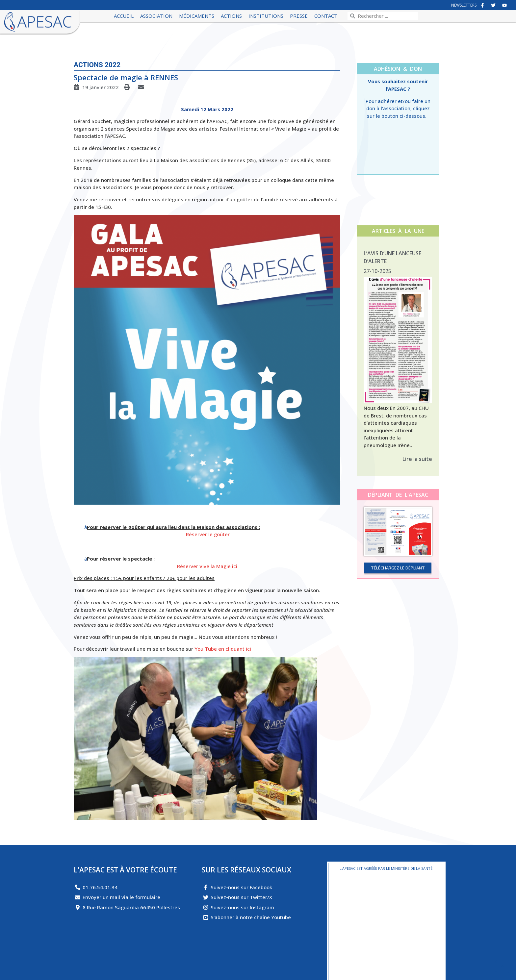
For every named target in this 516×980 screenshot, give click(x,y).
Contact (326, 16)
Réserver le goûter (208, 534)
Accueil (124, 16)
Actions (231, 16)
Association (156, 16)
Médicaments (197, 16)
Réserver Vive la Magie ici (207, 566)
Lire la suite (417, 459)
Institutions (266, 16)
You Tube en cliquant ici (223, 649)
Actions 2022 (97, 65)
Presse (299, 16)
